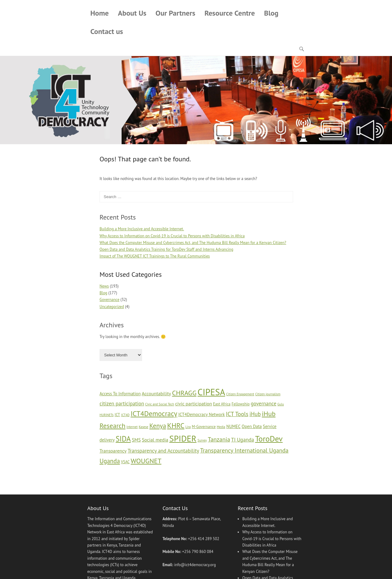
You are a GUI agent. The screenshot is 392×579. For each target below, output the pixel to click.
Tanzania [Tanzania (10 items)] (219, 439)
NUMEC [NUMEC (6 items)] (234, 426)
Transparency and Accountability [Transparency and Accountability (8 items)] (163, 451)
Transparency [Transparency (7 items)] (113, 451)
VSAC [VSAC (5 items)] (125, 462)
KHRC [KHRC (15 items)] (176, 425)
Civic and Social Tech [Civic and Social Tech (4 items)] (160, 404)
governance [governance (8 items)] (264, 404)
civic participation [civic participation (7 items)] (194, 404)
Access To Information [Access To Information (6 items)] (120, 394)
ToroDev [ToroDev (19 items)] (269, 439)
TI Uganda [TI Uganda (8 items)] (243, 440)
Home (100, 13)
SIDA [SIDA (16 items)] (123, 439)
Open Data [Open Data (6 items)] (252, 426)
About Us (132, 13)
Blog (271, 13)
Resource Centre (230, 13)
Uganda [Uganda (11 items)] (110, 461)
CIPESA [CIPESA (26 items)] (211, 392)
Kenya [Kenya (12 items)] (158, 426)
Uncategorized (112, 307)
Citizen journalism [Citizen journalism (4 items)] (268, 394)
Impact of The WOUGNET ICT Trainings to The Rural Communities (155, 256)
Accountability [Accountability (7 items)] (156, 393)
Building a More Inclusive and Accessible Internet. (142, 229)
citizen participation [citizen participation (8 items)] (122, 404)
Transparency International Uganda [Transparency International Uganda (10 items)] (244, 450)
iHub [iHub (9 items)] (255, 414)
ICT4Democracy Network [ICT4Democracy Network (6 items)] (202, 414)
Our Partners (175, 13)
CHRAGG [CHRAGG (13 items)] (184, 393)
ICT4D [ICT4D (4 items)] (125, 415)
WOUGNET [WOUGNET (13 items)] (146, 461)
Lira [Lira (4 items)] (188, 427)
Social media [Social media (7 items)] (155, 440)
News (104, 286)
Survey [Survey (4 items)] (202, 440)
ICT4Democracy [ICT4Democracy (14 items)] (154, 414)
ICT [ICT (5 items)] (117, 415)
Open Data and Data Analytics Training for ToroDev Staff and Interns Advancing (166, 249)
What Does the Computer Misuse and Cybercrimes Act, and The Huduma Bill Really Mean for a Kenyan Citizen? (193, 243)
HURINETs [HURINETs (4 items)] (107, 415)
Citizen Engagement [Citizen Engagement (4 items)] (240, 394)
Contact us (107, 31)
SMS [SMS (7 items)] (136, 440)
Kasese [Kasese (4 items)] (143, 427)
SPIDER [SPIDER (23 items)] (183, 438)
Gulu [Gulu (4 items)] (281, 404)
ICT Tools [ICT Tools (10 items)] (237, 414)
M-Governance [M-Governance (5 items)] (204, 427)
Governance (109, 300)
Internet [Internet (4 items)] (132, 427)
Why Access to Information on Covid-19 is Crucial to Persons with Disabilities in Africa (172, 236)
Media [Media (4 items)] (221, 427)
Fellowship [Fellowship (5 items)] (241, 404)
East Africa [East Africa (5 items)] (222, 404)
